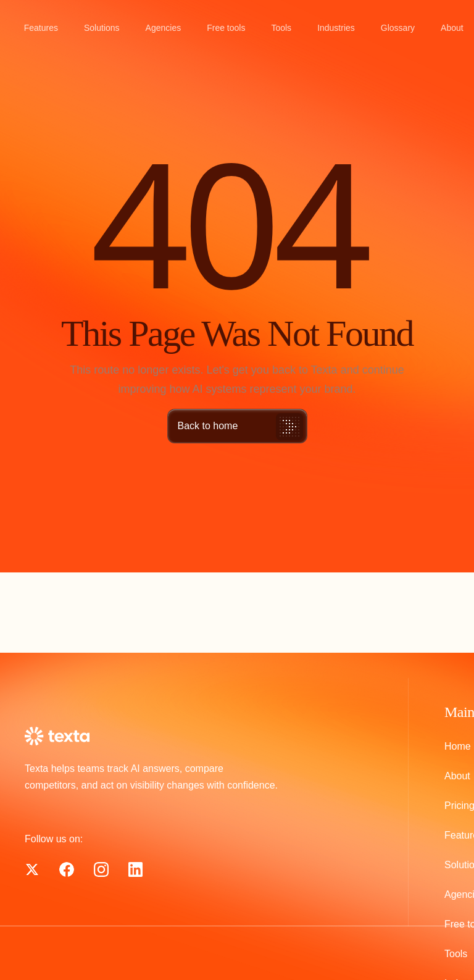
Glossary (398, 28)
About (452, 28)
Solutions (102, 28)
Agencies (164, 28)
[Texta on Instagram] (101, 869)
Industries (336, 28)
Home (458, 746)
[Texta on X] (67, 869)
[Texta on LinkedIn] (135, 869)
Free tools (226, 28)
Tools (281, 28)
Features (41, 28)
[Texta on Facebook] (32, 869)
